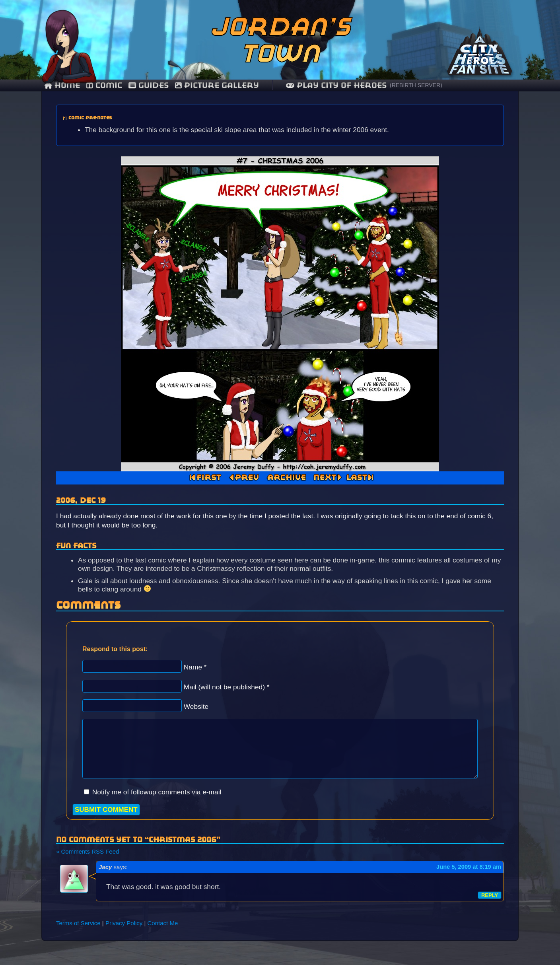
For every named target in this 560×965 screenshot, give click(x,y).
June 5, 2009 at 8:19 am (469, 867)
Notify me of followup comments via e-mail (157, 792)
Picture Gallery (217, 85)
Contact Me (163, 923)
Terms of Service (78, 923)
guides (149, 85)
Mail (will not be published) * (227, 687)
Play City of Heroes (336, 85)
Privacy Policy (124, 923)
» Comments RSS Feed (87, 851)
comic (104, 85)
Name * (195, 667)
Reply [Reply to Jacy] (490, 895)
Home (62, 85)
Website (196, 706)
